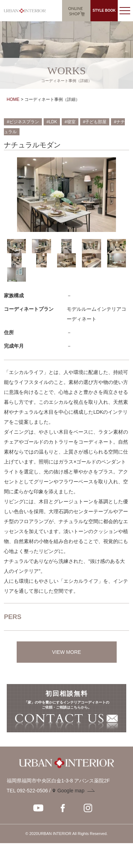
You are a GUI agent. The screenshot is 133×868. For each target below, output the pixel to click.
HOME (13, 99)
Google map (71, 791)
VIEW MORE (67, 652)
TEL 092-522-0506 (27, 791)
